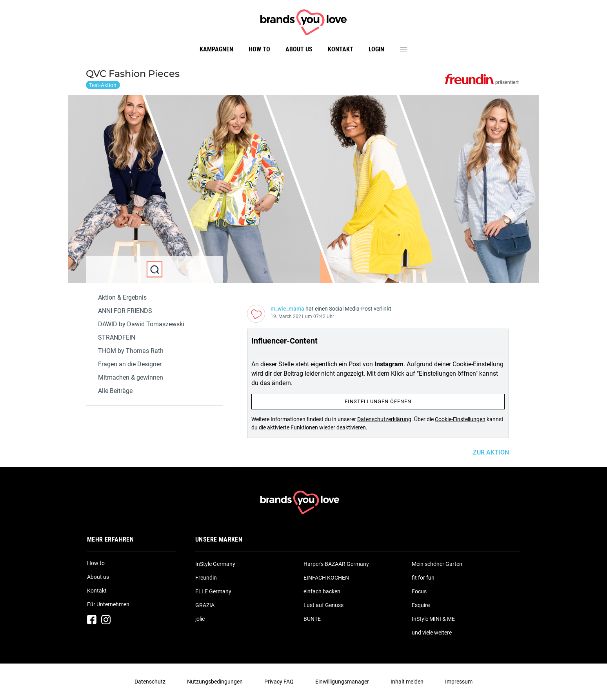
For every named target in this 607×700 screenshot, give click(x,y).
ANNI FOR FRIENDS (125, 311)
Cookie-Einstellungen (460, 419)
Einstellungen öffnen (378, 401)
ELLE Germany (213, 591)
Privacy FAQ (279, 682)
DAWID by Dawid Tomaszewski (141, 324)
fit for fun (423, 578)
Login (376, 49)
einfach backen (322, 591)
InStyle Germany (215, 564)
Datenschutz (150, 682)
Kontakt (341, 49)
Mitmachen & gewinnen (131, 377)
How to (259, 49)
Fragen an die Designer (130, 364)
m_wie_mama (287, 309)
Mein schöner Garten (437, 564)
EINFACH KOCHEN (326, 578)
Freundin (206, 578)
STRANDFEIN (117, 337)
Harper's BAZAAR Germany (336, 564)
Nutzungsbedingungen (215, 682)
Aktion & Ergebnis (122, 297)
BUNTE (312, 619)
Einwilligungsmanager (342, 682)
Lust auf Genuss (323, 605)
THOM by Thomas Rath (131, 351)
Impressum (459, 682)
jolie (200, 619)
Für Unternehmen (108, 604)
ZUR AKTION (491, 452)
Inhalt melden (407, 682)
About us (299, 49)
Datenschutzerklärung (384, 419)
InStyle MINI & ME (433, 619)
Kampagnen (216, 49)
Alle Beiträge (115, 391)
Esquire (421, 605)
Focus (419, 591)
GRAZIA (205, 605)
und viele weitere (432, 633)
